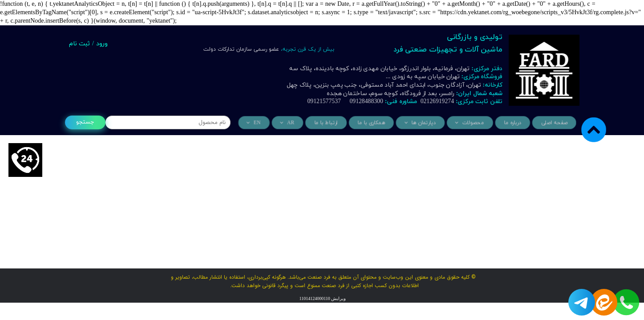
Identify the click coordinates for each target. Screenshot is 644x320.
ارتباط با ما (327, 123)
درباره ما (511, 123)
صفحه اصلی (552, 123)
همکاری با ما (372, 123)
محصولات (472, 123)
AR (292, 123)
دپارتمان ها (423, 123)
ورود (102, 44)
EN (259, 123)
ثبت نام (79, 44)
